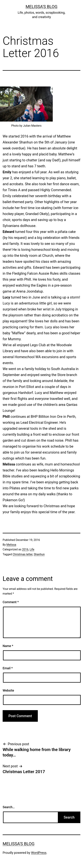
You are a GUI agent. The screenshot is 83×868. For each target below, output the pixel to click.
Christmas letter (23, 554)
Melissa (11, 545)
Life (32, 549)
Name (8, 646)
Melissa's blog (41, 7)
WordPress (39, 853)
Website (8, 690)
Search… (9, 807)
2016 (25, 549)
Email (8, 668)
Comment (11, 602)
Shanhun (39, 554)
